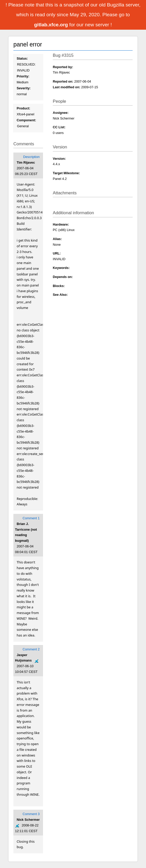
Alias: (57, 239)
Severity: (24, 88)
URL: (57, 253)
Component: (26, 120)
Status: (22, 58)
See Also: (60, 295)
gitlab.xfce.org (52, 25)
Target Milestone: (66, 173)
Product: (24, 108)
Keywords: (61, 268)
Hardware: (61, 224)
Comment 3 (31, 814)
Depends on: (63, 277)
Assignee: (61, 113)
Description (31, 157)
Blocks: (59, 286)
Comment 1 (31, 518)
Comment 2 (31, 649)
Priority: (23, 76)
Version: (59, 159)
